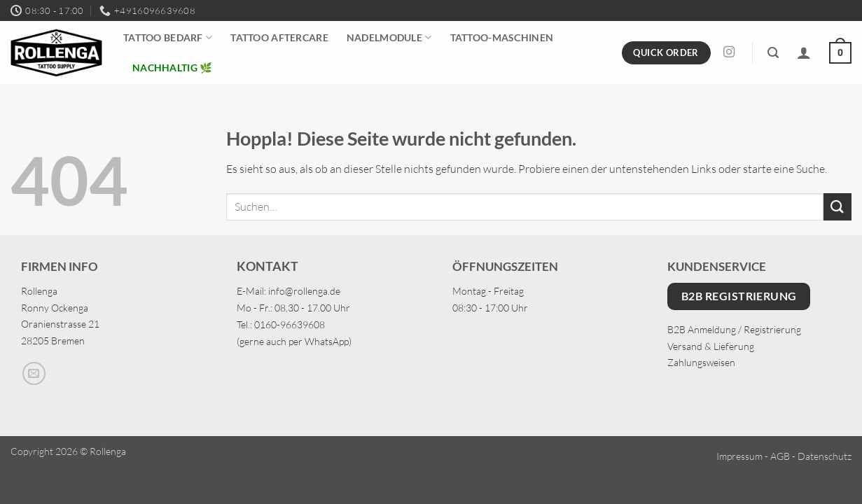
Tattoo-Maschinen (502, 37)
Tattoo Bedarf (168, 37)
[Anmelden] (804, 52)
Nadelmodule (389, 37)
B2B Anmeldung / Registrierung (734, 329)
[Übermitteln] (837, 207)
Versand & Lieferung (711, 346)
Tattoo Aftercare (279, 37)
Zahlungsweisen (701, 362)
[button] (773, 53)
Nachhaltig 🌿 (172, 68)
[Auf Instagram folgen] (729, 52)
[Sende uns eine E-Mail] (34, 373)
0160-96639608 (290, 324)
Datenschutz (825, 456)
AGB (780, 456)
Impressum (739, 456)
